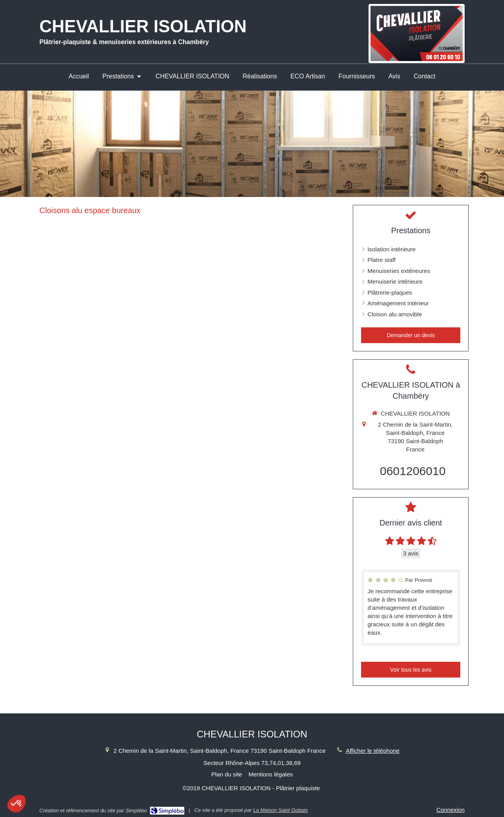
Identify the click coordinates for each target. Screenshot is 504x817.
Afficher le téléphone (373, 751)
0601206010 (413, 471)
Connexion (450, 810)
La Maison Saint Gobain (281, 810)
